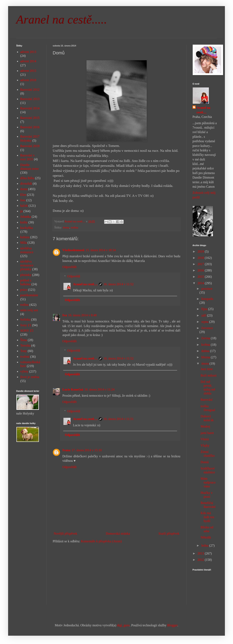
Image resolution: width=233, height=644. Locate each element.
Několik (206, 537)
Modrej (205, 426)
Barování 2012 (30, 90)
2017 (201, 264)
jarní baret (207, 433)
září (204, 315)
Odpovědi (74, 276)
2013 (201, 553)
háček (24, 206)
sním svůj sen (29, 310)
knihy (24, 222)
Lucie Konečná (73, 389)
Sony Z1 (26, 325)
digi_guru (123, 625)
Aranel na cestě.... (85, 284)
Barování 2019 (30, 146)
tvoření (25, 357)
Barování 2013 (30, 99)
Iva (65, 315)
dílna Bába (27, 178)
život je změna (30, 377)
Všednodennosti (73, 250)
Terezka (25, 345)
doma (66, 227)
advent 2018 (28, 80)
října (205, 309)
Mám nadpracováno (208, 482)
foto (23, 200)
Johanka (26, 217)
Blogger (172, 625)
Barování (207, 400)
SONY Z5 (27, 331)
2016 (201, 270)
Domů (205, 462)
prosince (207, 289)
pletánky (26, 275)
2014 (201, 283)
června (206, 338)
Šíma (24, 340)
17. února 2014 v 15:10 (87, 450)
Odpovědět (69, 267)
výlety (24, 371)
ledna (205, 545)
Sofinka (25, 319)
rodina (74, 227)
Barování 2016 (30, 127)
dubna (206, 351)
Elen (23, 195)
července (207, 328)
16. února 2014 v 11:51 (119, 419)
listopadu (207, 299)
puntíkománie (29, 295)
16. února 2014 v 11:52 (119, 284)
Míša (24, 243)
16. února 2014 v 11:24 (99, 389)
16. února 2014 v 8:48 (82, 315)
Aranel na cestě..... (62, 19)
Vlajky (205, 445)
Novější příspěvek (65, 534)
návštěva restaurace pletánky (27, 265)
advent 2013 (28, 52)
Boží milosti (209, 375)
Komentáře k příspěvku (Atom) (101, 541)
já (21, 211)
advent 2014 (28, 61)
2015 (201, 277)
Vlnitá (205, 439)
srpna (205, 322)
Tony (24, 351)
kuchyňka (27, 228)
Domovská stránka (118, 534)
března (206, 357)
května (206, 345)
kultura (25, 237)
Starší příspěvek (169, 534)
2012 (201, 560)
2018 (201, 258)
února (205, 363)
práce (24, 290)
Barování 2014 (30, 108)
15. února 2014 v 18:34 (101, 250)
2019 (201, 251)
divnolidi (26, 184)
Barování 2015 (30, 118)
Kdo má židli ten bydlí (207, 517)
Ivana (66, 450)
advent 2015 (28, 71)
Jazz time (207, 369)
